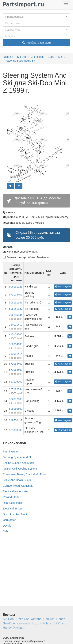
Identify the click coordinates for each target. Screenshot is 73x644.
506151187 (16, 309)
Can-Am (49, 619)
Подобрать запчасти (36, 43)
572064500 (16, 370)
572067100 (16, 399)
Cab (5, 531)
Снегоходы (37, 57)
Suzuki (36, 623)
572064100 (16, 344)
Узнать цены (63, 287)
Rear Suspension (13, 503)
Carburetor (9, 520)
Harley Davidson (14, 628)
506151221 (16, 287)
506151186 (16, 303)
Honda (61, 619)
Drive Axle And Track (15, 514)
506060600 (16, 409)
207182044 (16, 389)
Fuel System (10, 452)
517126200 (16, 382)
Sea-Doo (9, 623)
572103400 (16, 295)
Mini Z (62, 57)
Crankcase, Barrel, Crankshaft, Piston (25, 474)
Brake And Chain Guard (17, 480)
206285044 (16, 315)
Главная (8, 57)
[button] (36, 17)
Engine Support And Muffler (19, 463)
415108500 (16, 334)
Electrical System (13, 509)
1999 (51, 57)
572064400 (16, 364)
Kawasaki (23, 623)
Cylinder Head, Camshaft (18, 486)
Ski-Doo (22, 57)
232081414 (16, 354)
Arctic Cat (22, 619)
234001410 (16, 325)
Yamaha (36, 619)
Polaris (47, 623)
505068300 (16, 430)
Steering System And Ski (21, 61)
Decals (7, 526)
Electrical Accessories (16, 491)
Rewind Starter (12, 497)
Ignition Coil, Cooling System (20, 469)
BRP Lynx (60, 623)
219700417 (16, 420)
